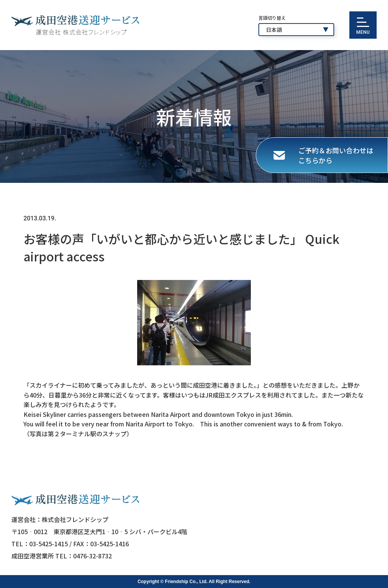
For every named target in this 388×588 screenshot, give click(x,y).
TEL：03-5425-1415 (40, 544)
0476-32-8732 (92, 556)
